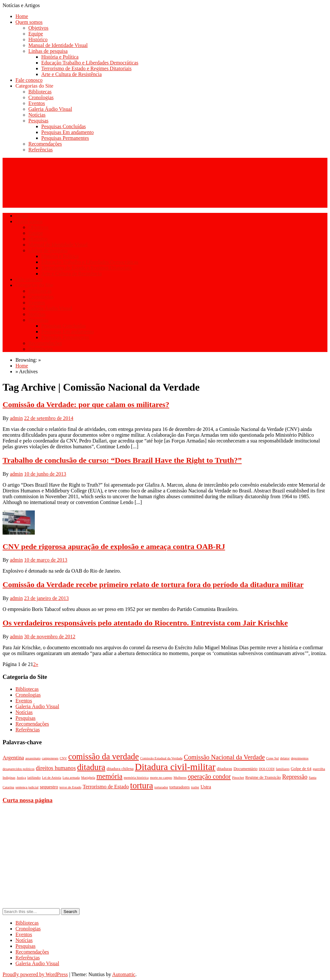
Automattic (124, 974)
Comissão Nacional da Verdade (224, 757)
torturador (161, 787)
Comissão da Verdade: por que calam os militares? (86, 404)
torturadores (180, 787)
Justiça (21, 778)
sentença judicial (27, 787)
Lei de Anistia (52, 778)
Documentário (245, 769)
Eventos (37, 103)
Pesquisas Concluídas (63, 126)
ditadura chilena (120, 769)
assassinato (33, 758)
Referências (41, 150)
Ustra (206, 787)
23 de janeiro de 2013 (47, 598)
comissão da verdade (104, 757)
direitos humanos (56, 768)
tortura (142, 785)
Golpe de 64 (301, 769)
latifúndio (34, 778)
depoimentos (300, 758)
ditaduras (225, 769)
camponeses (50, 758)
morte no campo (161, 778)
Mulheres (180, 778)
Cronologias (41, 97)
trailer (195, 787)
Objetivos (38, 28)
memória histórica (136, 778)
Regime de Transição (263, 777)
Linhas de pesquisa (48, 51)
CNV (63, 758)
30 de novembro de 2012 (50, 637)
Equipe (36, 34)
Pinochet (238, 778)
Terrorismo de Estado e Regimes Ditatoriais (86, 68)
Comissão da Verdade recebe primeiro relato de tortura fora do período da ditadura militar (153, 585)
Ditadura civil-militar (175, 767)
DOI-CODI (267, 769)
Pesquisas (38, 121)
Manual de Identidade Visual (58, 45)
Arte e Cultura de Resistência (72, 74)
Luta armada (71, 778)
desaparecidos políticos (19, 769)
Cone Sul (272, 758)
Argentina (13, 758)
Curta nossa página (28, 800)
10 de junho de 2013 (45, 474)
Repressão (295, 777)
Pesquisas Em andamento (68, 132)
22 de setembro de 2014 (49, 418)
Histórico (38, 39)
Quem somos (29, 22)
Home (22, 16)
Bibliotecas (40, 92)
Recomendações (45, 144)
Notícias (37, 115)
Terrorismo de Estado (106, 787)
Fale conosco (29, 80)
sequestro (49, 787)
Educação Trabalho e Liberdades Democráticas (90, 63)
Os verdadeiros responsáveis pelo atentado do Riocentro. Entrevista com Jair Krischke (145, 623)
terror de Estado (70, 787)
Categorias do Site (34, 86)
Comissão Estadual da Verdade (161, 758)
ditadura (91, 767)
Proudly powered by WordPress (35, 974)
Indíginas (9, 778)
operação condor (209, 776)
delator (285, 758)
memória (109, 776)
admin (16, 418)
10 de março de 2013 (46, 560)
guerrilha (319, 769)
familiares (283, 769)
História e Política (60, 57)
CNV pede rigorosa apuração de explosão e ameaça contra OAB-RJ (114, 547)
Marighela (88, 778)
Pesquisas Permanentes (65, 138)
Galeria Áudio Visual (50, 109)
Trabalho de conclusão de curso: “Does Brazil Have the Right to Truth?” (122, 460)
